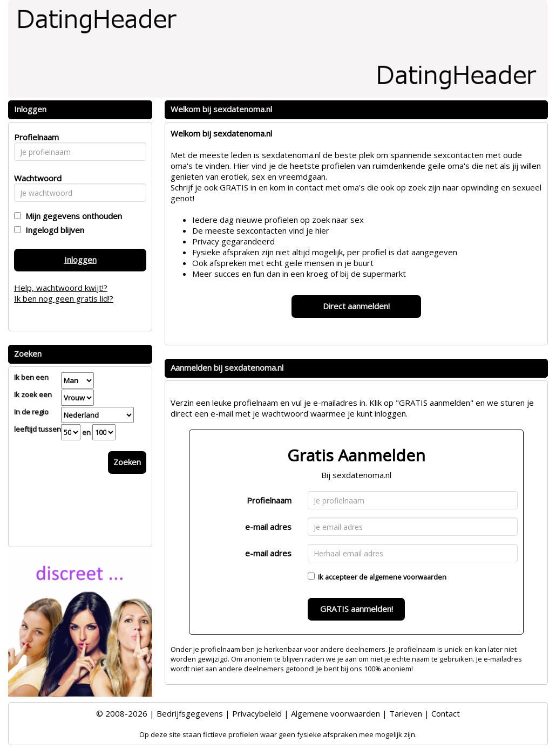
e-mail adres (268, 527)
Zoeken (127, 462)
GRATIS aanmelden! (357, 609)
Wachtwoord (35, 178)
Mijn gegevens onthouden (72, 216)
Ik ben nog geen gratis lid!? (64, 298)
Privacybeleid (257, 713)
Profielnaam (269, 500)
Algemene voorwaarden (335, 713)
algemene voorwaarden (408, 577)
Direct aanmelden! (356, 306)
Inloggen (80, 260)
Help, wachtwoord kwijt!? (61, 288)
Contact (446, 713)
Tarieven (406, 713)
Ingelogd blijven (53, 230)
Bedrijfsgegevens (190, 713)
